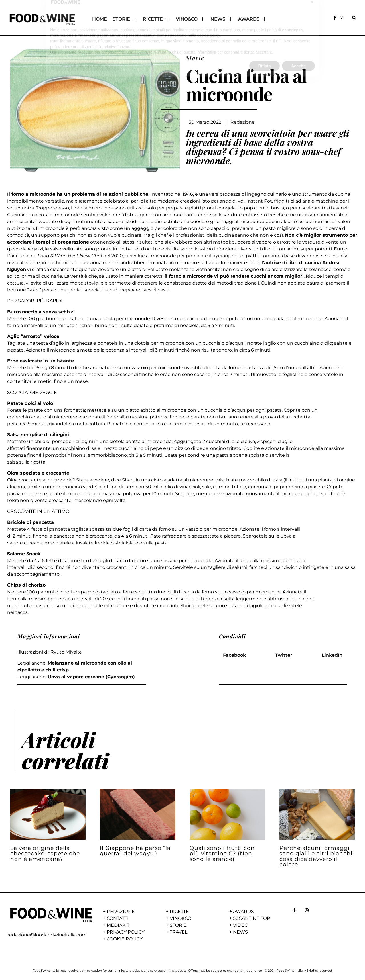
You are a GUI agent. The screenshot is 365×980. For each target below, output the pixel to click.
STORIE (125, 19)
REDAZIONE (121, 911)
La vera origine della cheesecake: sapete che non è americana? (45, 853)
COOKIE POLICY (125, 939)
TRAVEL (179, 932)
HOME (100, 19)
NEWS (221, 19)
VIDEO (241, 925)
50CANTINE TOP (252, 918)
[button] (354, 18)
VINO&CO (190, 19)
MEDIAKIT (118, 925)
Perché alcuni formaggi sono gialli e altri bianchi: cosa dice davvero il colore (317, 856)
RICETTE (156, 19)
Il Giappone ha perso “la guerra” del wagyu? (135, 851)
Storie (195, 58)
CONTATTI (118, 918)
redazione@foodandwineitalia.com (47, 935)
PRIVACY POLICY (126, 932)
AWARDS (252, 19)
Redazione (243, 122)
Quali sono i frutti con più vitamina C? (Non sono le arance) (222, 853)
